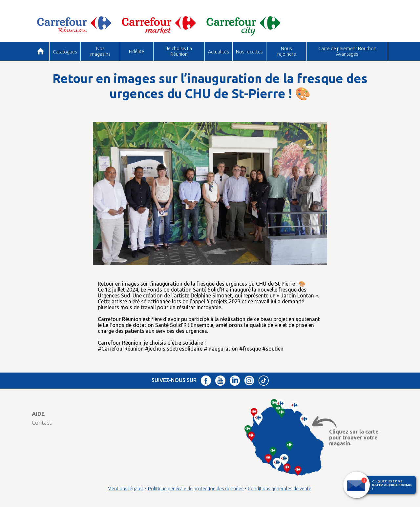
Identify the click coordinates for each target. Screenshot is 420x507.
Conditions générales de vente (280, 489)
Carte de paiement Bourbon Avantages (347, 51)
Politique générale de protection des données (196, 489)
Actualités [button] (219, 52)
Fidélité (136, 51)
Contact (42, 423)
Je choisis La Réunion (179, 51)
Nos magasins (100, 51)
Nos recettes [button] (249, 52)
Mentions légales (126, 489)
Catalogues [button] (65, 52)
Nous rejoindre (287, 51)
